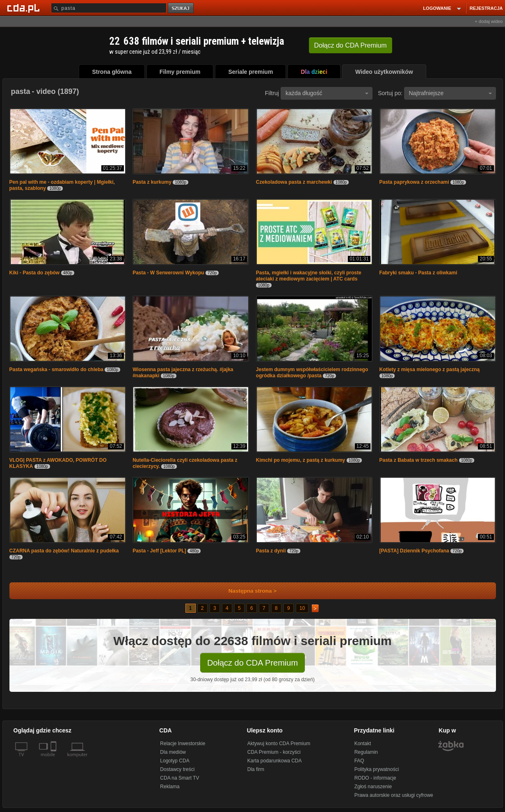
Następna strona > (247, 591)
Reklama (170, 787)
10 (302, 608)
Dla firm (256, 769)
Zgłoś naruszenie (373, 787)
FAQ (359, 761)
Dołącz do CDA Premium (252, 663)
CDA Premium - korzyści (274, 752)
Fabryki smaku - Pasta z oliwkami (418, 273)
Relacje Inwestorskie (183, 744)
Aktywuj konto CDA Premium (279, 744)
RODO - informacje (375, 778)
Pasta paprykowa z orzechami (414, 182)
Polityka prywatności (377, 769)
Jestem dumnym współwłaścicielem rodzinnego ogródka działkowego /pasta (312, 373)
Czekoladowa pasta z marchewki (294, 182)
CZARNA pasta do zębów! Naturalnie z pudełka (64, 551)
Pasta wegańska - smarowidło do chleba (56, 370)
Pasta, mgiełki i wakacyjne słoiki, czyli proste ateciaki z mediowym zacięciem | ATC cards (309, 276)
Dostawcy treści (177, 769)
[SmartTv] (54, 760)
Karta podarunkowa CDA (275, 761)
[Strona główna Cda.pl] (25, 8)
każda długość (327, 93)
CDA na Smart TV (179, 778)
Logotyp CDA (175, 761)
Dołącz (351, 45)
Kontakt (363, 744)
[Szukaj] (109, 8)
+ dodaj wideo (489, 21)
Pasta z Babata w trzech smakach (419, 460)
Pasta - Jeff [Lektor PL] (159, 551)
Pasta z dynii (271, 551)
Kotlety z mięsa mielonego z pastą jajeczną (430, 370)
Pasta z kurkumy (153, 182)
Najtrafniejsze (450, 93)
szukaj (181, 8)
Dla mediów (173, 752)
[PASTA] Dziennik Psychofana (414, 551)
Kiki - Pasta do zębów (35, 273)
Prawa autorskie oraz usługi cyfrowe (394, 795)
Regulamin (366, 752)
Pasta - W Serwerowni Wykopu (168, 273)
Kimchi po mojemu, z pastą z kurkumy (301, 460)
